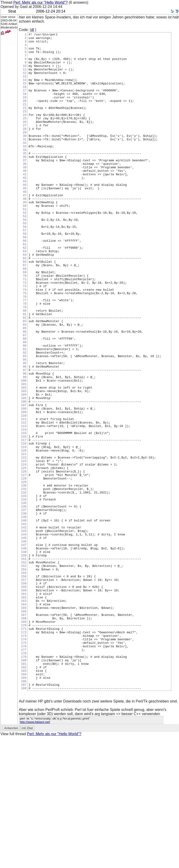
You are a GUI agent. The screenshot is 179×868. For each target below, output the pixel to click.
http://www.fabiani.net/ (35, 853)
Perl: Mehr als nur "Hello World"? (40, 2)
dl (32, 30)
